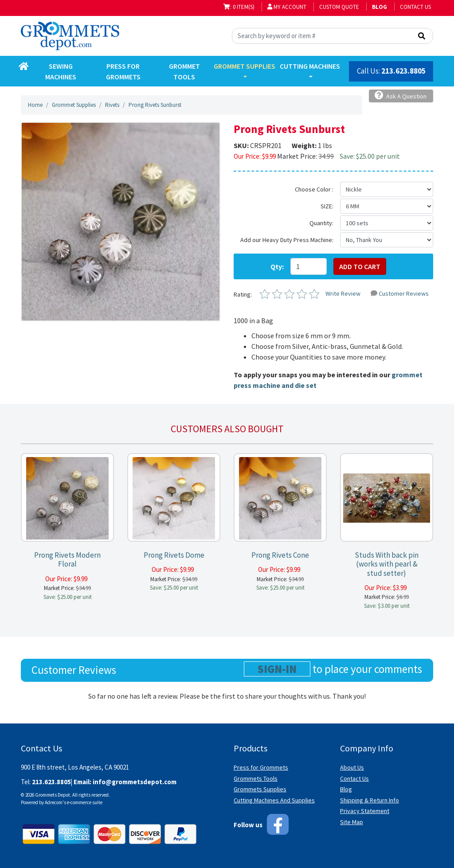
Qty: (277, 266)
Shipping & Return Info (370, 800)
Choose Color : (314, 189)
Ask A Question (401, 96)
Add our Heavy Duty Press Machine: (287, 240)
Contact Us (415, 7)
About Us (352, 767)
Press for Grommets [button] (123, 71)
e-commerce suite (85, 802)
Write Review (343, 293)
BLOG (380, 7)
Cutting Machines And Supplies (274, 800)
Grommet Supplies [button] (245, 66)
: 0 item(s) (239, 7)
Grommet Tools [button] (184, 71)
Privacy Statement (365, 811)
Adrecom (54, 802)
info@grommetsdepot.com (135, 782)
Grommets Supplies (260, 789)
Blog (346, 789)
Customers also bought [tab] (227, 429)
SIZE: (327, 206)
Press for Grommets (261, 767)
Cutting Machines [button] (310, 66)
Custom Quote (339, 7)
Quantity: (321, 223)
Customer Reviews (400, 293)
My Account (287, 7)
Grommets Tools (256, 778)
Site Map (352, 822)
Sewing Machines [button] (61, 71)
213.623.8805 (403, 71)
